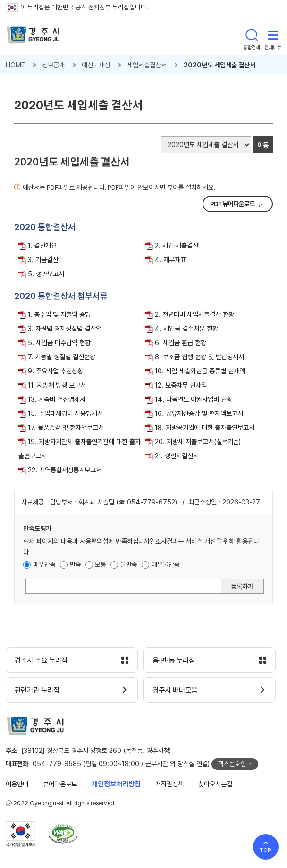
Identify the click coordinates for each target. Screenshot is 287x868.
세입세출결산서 (147, 65)
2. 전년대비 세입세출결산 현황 (194, 314)
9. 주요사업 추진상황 (55, 371)
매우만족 (44, 564)
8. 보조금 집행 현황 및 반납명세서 (199, 357)
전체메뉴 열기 (273, 35)
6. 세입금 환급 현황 (181, 343)
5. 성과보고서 (46, 274)
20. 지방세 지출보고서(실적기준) (198, 442)
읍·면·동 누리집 (174, 661)
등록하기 (242, 586)
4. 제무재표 (170, 260)
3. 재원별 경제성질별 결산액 (65, 328)
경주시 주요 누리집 (41, 661)
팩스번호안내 (235, 764)
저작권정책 (169, 784)
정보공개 (53, 65)
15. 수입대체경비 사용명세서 (65, 413)
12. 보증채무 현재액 (181, 385)
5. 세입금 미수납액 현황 (59, 343)
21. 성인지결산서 (177, 456)
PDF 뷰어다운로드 (232, 204)
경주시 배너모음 (175, 690)
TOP (266, 850)
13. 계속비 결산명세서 (57, 399)
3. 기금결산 (43, 260)
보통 (101, 564)
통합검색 (252, 35)
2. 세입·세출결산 (177, 245)
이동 (263, 145)
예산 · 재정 (96, 65)
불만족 (129, 564)
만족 (76, 564)
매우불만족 (166, 564)
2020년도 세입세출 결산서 (219, 65)
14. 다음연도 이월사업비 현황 (194, 399)
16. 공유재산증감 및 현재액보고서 (199, 413)
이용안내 (17, 784)
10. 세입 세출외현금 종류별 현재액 (200, 371)
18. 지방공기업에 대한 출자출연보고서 (205, 427)
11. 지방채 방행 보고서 (57, 385)
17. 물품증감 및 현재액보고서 (66, 427)
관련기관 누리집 (37, 690)
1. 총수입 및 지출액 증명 (59, 314)
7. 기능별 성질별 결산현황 (62, 357)
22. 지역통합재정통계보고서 (65, 470)
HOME (15, 65)
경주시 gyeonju (33, 35)
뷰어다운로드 (60, 784)
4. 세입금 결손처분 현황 (186, 328)
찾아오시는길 (215, 784)
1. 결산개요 (42, 245)
